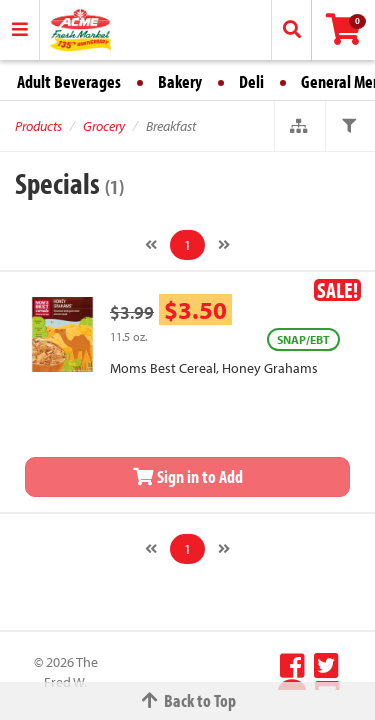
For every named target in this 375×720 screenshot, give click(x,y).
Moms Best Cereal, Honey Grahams (214, 368)
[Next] (224, 245)
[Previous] (151, 245)
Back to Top (188, 700)
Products (38, 126)
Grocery (104, 126)
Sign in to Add (188, 476)
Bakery (180, 81)
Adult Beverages (69, 81)
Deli (251, 81)
